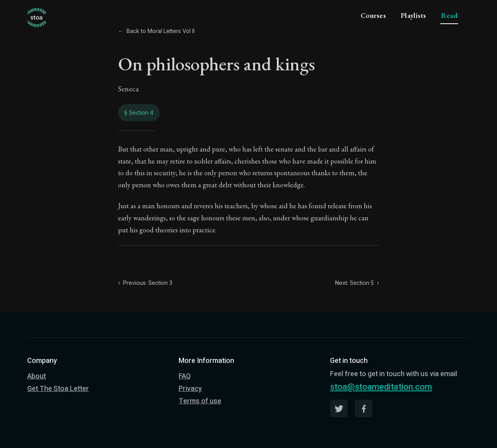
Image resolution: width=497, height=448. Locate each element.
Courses (373, 15)
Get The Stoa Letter (58, 389)
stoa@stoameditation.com (381, 387)
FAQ (185, 376)
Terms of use (200, 401)
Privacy (190, 389)
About (36, 376)
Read (449, 15)
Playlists (414, 15)
